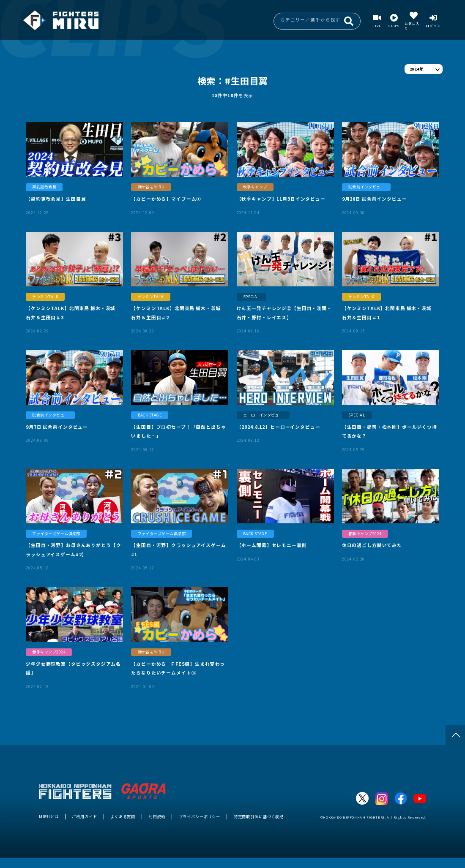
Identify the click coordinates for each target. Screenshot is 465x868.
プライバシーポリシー (200, 816)
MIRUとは (49, 816)
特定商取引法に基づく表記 (259, 816)
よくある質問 (123, 816)
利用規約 (157, 816)
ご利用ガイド (84, 816)
